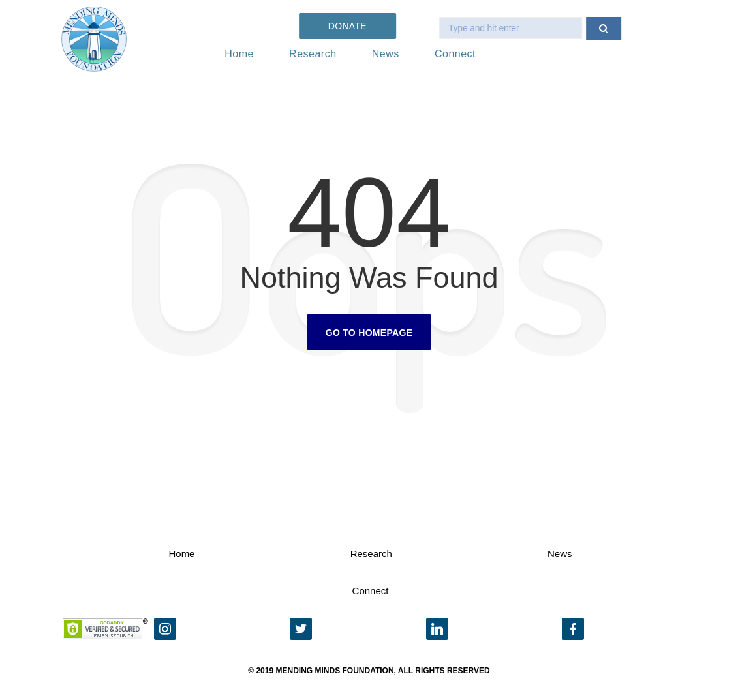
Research (313, 54)
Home (239, 54)
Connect (455, 54)
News (386, 54)
